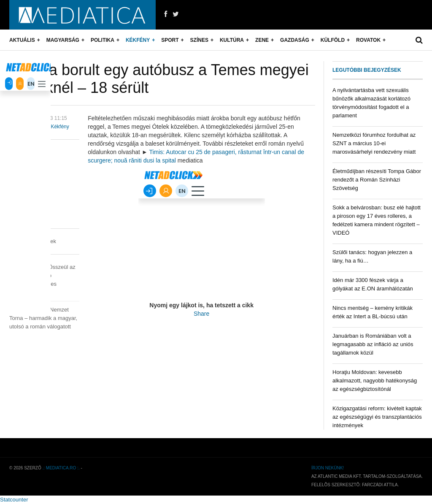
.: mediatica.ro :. (61, 468)
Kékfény (138, 40)
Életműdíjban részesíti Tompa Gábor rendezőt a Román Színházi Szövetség (377, 180)
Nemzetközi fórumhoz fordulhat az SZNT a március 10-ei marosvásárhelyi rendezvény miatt (374, 143)
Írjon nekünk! (328, 468)
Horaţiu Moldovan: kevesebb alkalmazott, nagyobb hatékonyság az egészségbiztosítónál (375, 381)
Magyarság (63, 40)
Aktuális (22, 40)
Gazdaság (295, 40)
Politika (103, 40)
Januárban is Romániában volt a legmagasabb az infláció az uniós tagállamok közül (373, 344)
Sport (170, 40)
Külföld (333, 40)
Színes (199, 40)
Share (201, 314)
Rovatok (368, 40)
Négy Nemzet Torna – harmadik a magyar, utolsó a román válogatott (43, 318)
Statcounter (14, 500)
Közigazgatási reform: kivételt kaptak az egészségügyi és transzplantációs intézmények (377, 417)
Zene (262, 40)
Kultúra (232, 40)
